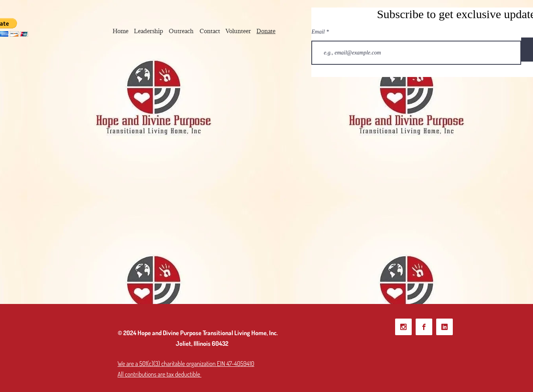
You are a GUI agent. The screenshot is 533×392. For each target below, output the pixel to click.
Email (318, 32)
